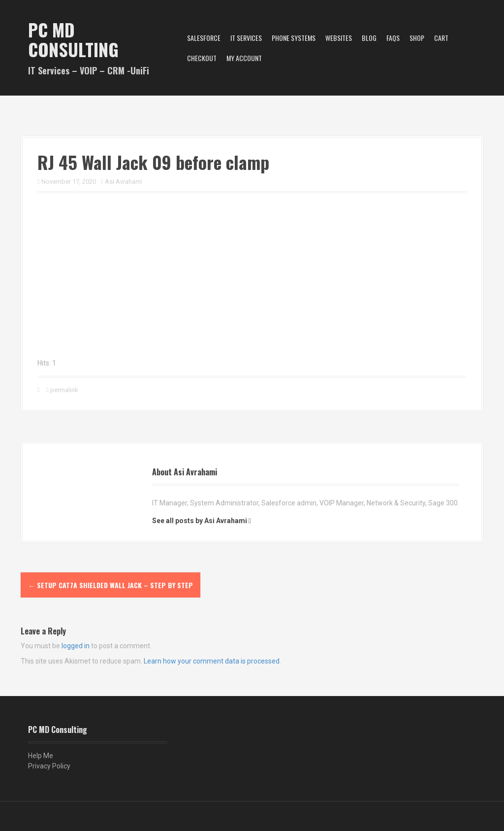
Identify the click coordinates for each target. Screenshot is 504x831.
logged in (76, 646)
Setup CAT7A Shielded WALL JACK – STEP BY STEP (110, 585)
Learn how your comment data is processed (212, 661)
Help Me (41, 756)
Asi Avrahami (124, 182)
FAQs (393, 38)
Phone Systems (294, 38)
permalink (63, 390)
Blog (369, 38)
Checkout (202, 58)
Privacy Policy (49, 766)
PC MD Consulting (73, 39)
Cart (441, 38)
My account (244, 58)
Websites (339, 38)
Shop (417, 38)
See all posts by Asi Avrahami (200, 521)
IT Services (246, 38)
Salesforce (204, 38)
